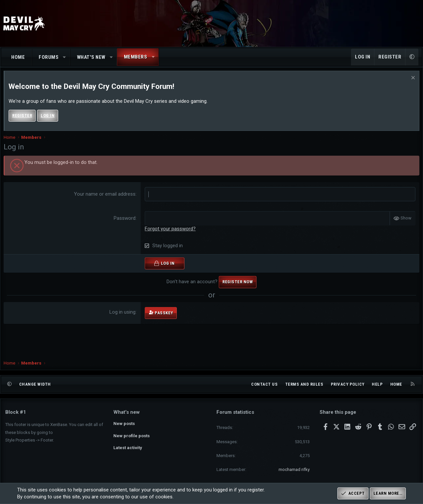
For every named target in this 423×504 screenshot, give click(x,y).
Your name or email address (105, 201)
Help (377, 384)
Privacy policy (348, 384)
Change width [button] (35, 384)
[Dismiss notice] (411, 85)
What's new (91, 57)
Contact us (264, 384)
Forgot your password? (171, 235)
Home (18, 57)
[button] (65, 57)
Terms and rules (304, 384)
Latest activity (128, 448)
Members (136, 57)
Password (125, 225)
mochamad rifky (294, 469)
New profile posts (132, 436)
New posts (124, 424)
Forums (49, 57)
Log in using (123, 319)
